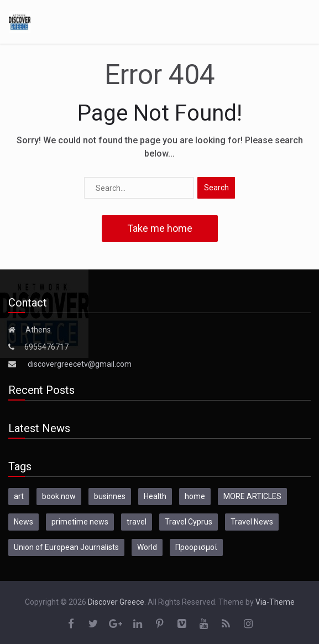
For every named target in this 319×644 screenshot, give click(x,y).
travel (137, 522)
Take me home (160, 228)
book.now (59, 496)
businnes (110, 496)
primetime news (80, 522)
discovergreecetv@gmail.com (80, 364)
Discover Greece (116, 602)
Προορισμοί (196, 547)
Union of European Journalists (66, 547)
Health (155, 496)
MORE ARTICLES (252, 496)
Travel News (252, 522)
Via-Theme (275, 602)
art (19, 496)
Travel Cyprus (189, 522)
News (23, 522)
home (195, 496)
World (147, 547)
